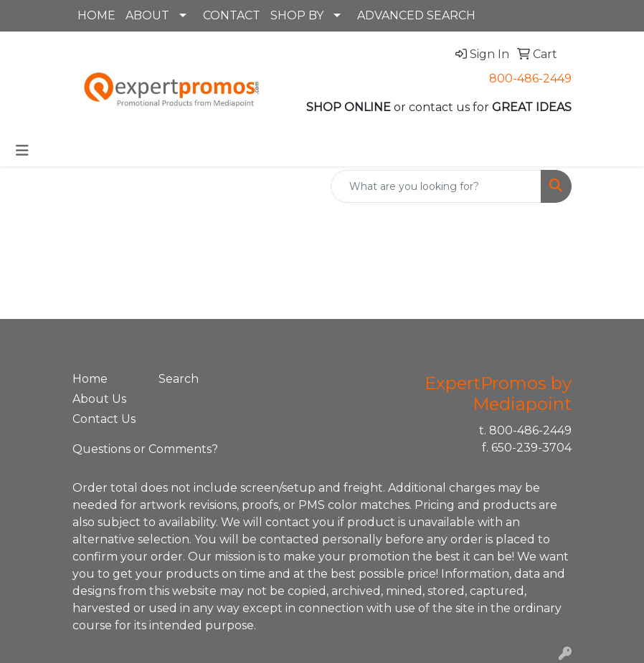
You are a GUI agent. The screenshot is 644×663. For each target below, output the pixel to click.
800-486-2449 (530, 78)
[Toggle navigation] (22, 151)
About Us (99, 399)
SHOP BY (297, 15)
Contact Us (104, 419)
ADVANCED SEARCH (416, 15)
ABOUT (147, 15)
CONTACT (232, 15)
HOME (96, 15)
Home (90, 379)
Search (179, 379)
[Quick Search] (436, 186)
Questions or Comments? (145, 449)
